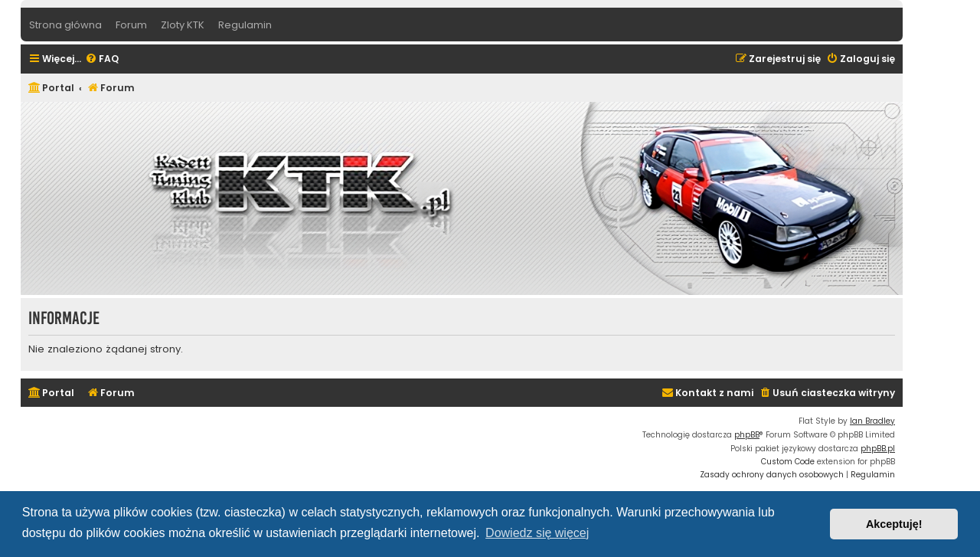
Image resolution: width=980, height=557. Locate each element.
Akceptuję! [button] (894, 524)
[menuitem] (102, 59)
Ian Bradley (872, 421)
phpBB (747, 435)
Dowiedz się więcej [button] (537, 533)
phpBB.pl (878, 449)
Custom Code (788, 462)
